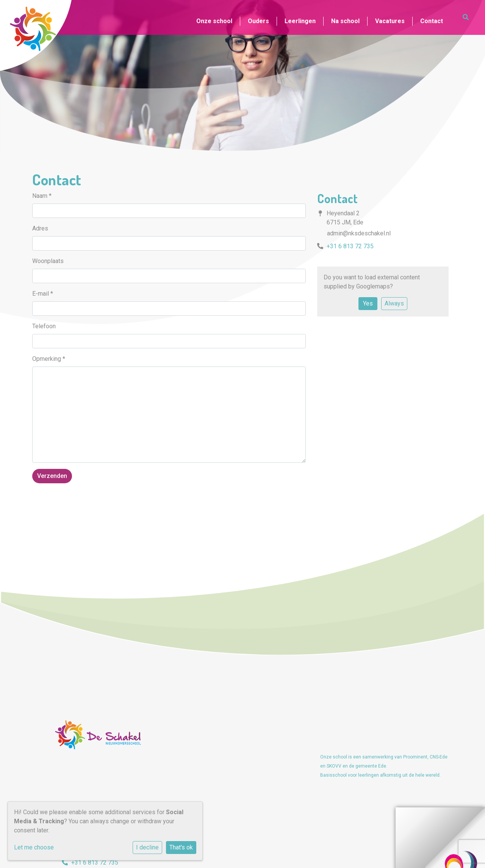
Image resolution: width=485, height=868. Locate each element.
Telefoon (44, 326)
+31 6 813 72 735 (350, 246)
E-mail (43, 294)
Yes (368, 303)
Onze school (214, 21)
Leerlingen (300, 21)
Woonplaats (48, 261)
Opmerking (49, 359)
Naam (42, 196)
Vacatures (390, 21)
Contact (432, 21)
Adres (40, 228)
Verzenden (52, 476)
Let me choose (34, 847)
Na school (345, 21)
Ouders (258, 21)
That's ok (181, 847)
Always (394, 303)
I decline (147, 847)
